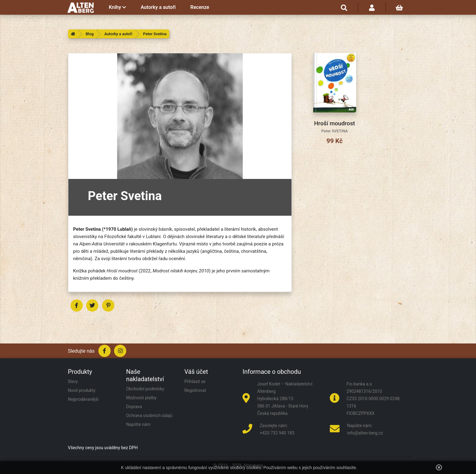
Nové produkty (82, 390)
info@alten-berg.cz (365, 433)
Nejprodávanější (83, 399)
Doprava (134, 407)
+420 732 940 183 (277, 433)
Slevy (73, 381)
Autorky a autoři (158, 7)
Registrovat (195, 390)
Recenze (200, 7)
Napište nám (138, 424)
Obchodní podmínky (145, 389)
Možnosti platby (141, 398)
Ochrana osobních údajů (149, 415)
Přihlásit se (195, 381)
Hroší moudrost (335, 123)
